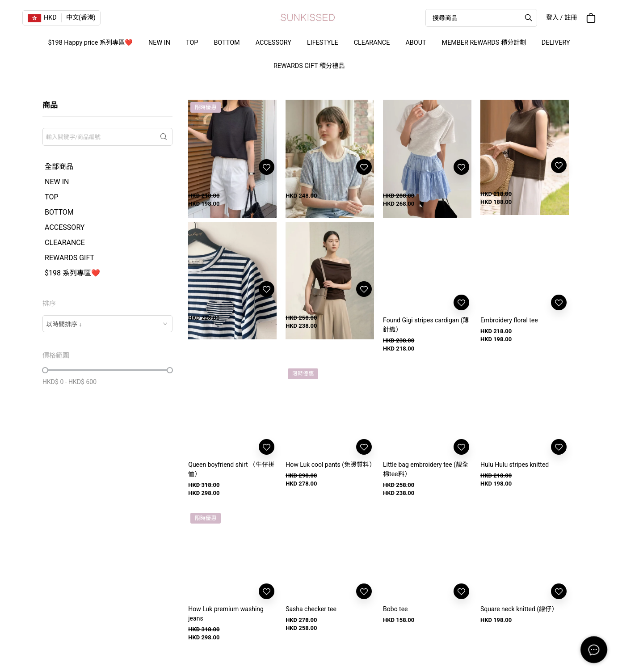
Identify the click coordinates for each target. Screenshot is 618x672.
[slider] (45, 370)
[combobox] (107, 324)
